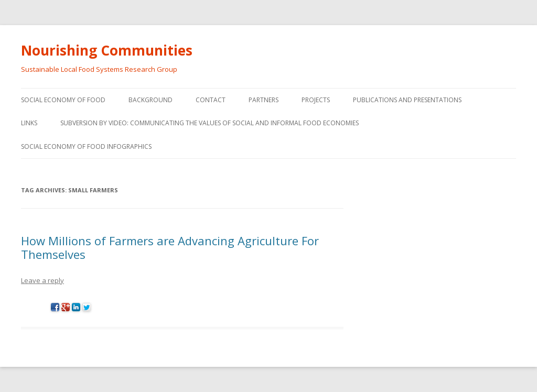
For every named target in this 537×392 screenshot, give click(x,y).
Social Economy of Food (63, 100)
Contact (211, 100)
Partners (264, 100)
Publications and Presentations (407, 100)
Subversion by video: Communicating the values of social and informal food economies (210, 123)
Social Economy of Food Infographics (86, 146)
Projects (316, 100)
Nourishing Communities (107, 50)
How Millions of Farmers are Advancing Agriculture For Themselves (170, 247)
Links (29, 123)
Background (151, 100)
